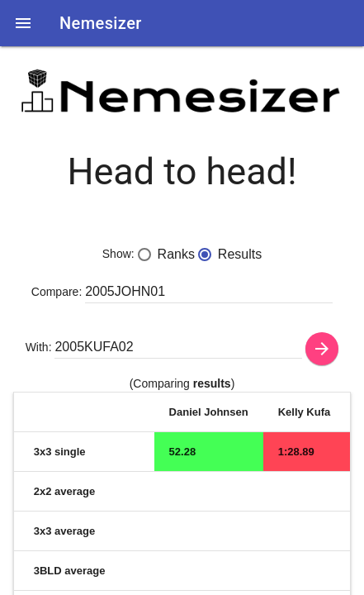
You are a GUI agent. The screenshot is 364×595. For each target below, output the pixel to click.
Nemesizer (101, 23)
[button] (23, 23)
